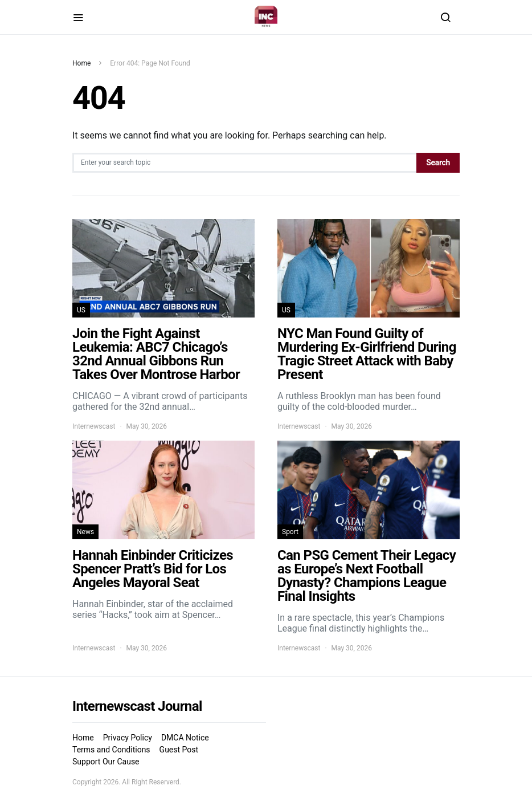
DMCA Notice (185, 738)
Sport (290, 532)
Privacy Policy (128, 738)
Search (438, 162)
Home (81, 63)
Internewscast (94, 426)
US (81, 310)
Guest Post (179, 750)
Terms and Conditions (111, 750)
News (85, 532)
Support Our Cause (106, 762)
